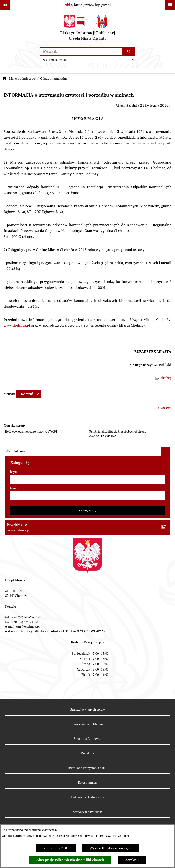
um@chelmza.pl (28, 627)
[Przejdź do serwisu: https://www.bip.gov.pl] (87, 5)
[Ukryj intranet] (166, 451)
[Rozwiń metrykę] (29, 394)
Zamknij (132, 860)
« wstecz (165, 408)
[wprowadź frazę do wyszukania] (81, 51)
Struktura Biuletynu (88, 739)
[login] (87, 479)
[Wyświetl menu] (170, 5)
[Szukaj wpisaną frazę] (129, 51)
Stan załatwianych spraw (87, 709)
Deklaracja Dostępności (88, 797)
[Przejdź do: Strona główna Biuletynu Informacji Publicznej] (4, 79)
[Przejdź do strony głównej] (88, 28)
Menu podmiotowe (22, 79)
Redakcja (87, 753)
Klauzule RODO (56, 848)
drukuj (166, 378)
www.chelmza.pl (17, 325)
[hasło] (87, 496)
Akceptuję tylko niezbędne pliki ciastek (70, 860)
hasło (14, 488)
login (14, 472)
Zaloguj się (87, 510)
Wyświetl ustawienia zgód (111, 848)
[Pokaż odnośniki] (5, 5)
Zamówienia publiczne (87, 724)
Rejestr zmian (87, 782)
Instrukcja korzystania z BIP (88, 768)
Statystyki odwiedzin (87, 812)
